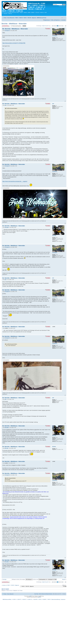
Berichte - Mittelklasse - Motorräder (14, 24)
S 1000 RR (35, 599)
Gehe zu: (64, 585)
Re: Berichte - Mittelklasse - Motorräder (15, 29)
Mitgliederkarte (47, 20)
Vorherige (4, 579)
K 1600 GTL (30, 599)
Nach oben (65, 101)
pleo (6, 105)
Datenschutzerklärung (56, 599)
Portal (5, 18)
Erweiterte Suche (62, 6)
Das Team (36, 594)
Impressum (63, 599)
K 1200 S (14, 599)
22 (53, 26)
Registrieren (57, 20)
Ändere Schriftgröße (64, 17)
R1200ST (44, 599)
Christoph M (7, 31)
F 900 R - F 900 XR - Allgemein (30, 18)
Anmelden (64, 20)
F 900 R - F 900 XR (19, 18)
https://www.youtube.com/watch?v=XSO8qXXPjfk (14, 43)
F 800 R (49, 599)
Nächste (64, 579)
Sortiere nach (40, 579)
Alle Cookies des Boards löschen (46, 594)
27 (61, 26)
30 (66, 26)
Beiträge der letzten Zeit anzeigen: (22, 579)
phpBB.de (39, 597)
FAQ (52, 20)
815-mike (7, 448)
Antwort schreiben (6, 26)
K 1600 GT (24, 599)
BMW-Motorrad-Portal (42, 18)
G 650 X (40, 599)
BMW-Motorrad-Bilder (7, 599)
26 (59, 26)
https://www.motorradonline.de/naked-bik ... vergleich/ (15, 181)
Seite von (45, 26)
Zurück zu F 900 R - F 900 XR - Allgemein (11, 585)
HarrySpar (7, 227)
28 (63, 26)
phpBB (30, 596)
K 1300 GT (19, 599)
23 (54, 26)
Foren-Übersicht (11, 18)
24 (56, 26)
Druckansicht (62, 17)
